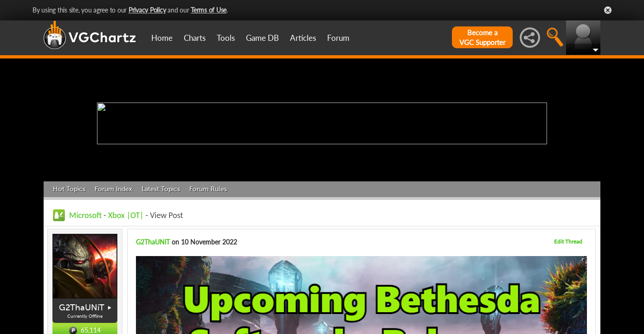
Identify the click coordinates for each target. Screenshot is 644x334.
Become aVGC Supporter (482, 37)
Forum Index (113, 189)
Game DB (262, 38)
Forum (338, 38)
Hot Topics (69, 189)
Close (608, 10)
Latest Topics (161, 189)
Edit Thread (568, 241)
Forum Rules (208, 189)
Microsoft (85, 215)
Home (162, 38)
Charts (195, 38)
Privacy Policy (147, 10)
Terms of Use (209, 10)
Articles (303, 38)
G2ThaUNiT (82, 308)
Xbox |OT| (127, 215)
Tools (226, 38)
